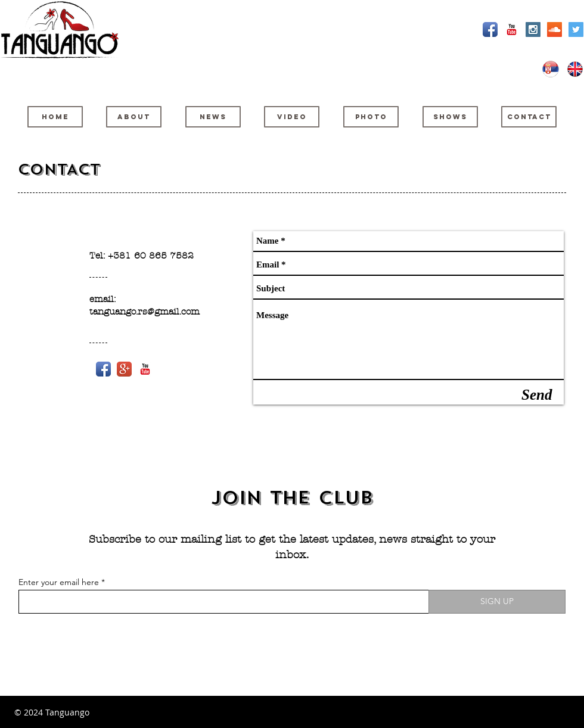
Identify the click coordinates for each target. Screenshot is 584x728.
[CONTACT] (529, 117)
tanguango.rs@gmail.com (145, 312)
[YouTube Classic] (512, 29)
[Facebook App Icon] (490, 29)
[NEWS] (213, 117)
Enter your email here (59, 582)
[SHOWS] (450, 117)
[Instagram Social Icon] (533, 29)
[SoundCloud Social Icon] (555, 29)
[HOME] (55, 117)
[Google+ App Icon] (124, 369)
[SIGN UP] (497, 602)
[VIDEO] (292, 117)
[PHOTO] (371, 117)
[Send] (537, 395)
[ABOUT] (134, 117)
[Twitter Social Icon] (576, 29)
